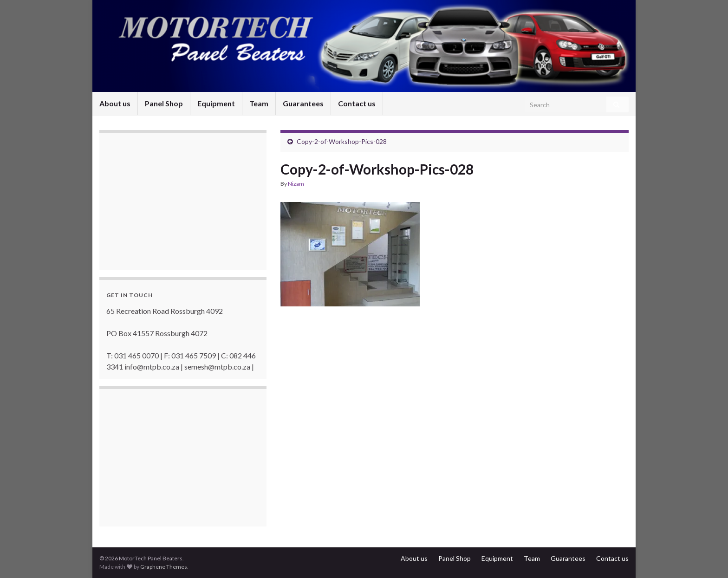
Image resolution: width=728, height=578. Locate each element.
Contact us (357, 103)
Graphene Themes (164, 567)
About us (115, 103)
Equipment (216, 103)
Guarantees (303, 103)
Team (259, 103)
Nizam (296, 184)
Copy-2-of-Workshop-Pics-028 (342, 141)
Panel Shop (164, 103)
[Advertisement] (176, 202)
